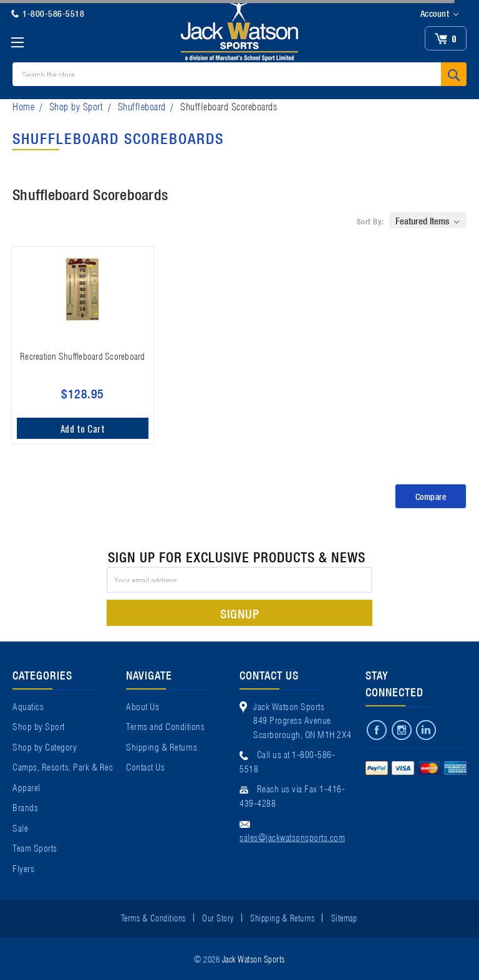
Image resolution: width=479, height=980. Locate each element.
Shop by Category (45, 746)
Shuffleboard (142, 106)
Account (439, 14)
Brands (25, 807)
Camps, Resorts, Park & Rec (63, 766)
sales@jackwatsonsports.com (292, 837)
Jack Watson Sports (254, 958)
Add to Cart (83, 428)
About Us (143, 706)
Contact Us (145, 766)
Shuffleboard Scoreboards (229, 106)
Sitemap (344, 917)
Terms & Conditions (153, 917)
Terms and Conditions (165, 726)
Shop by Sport (76, 106)
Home (23, 106)
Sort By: (370, 221)
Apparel (27, 787)
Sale (20, 827)
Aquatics (28, 706)
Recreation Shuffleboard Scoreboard (83, 355)
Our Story (218, 917)
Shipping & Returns (162, 746)
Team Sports (35, 847)
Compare (431, 496)
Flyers (23, 868)
